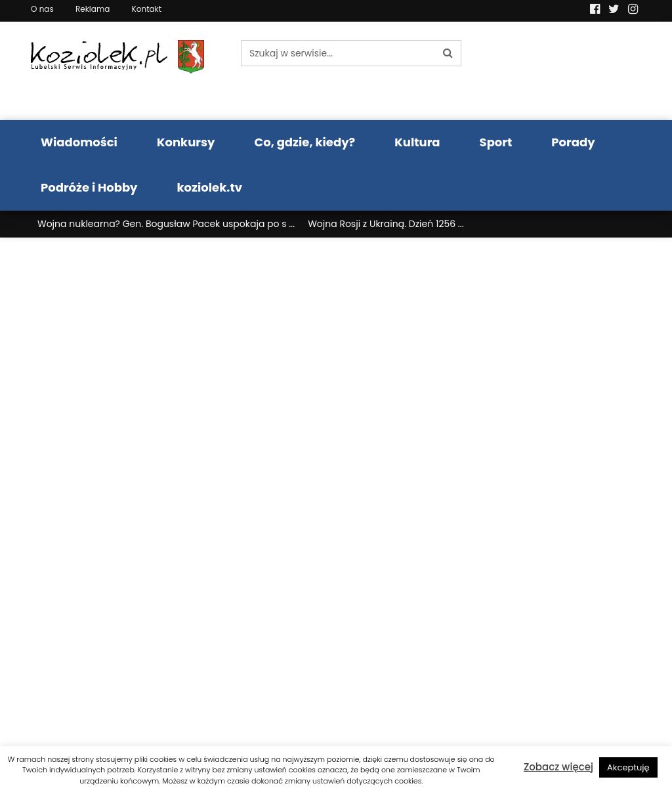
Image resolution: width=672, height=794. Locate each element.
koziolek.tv (210, 187)
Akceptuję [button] (628, 767)
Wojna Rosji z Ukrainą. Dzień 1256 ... (386, 224)
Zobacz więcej (558, 767)
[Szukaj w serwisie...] (338, 53)
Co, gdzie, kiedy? (304, 142)
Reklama (93, 9)
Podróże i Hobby (89, 187)
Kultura (417, 142)
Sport (496, 142)
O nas (42, 9)
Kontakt (147, 9)
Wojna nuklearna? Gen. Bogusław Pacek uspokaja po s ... (166, 224)
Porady (573, 142)
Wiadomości (79, 142)
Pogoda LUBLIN (572, 71)
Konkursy (186, 142)
